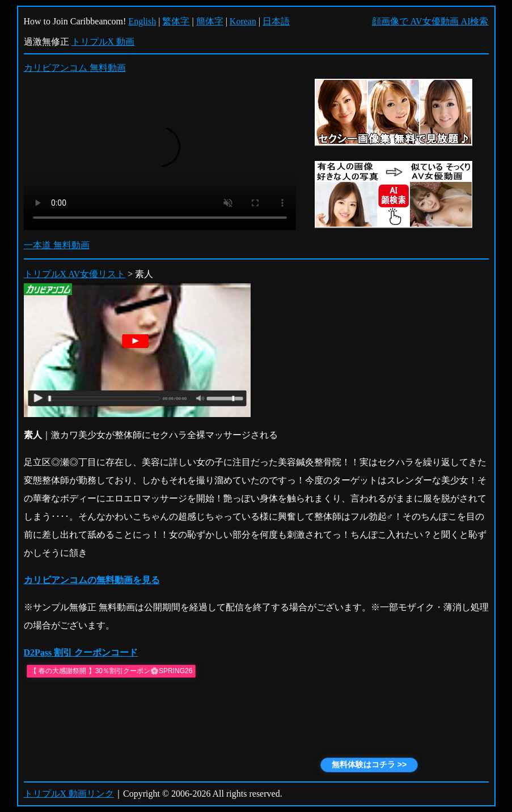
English (142, 21)
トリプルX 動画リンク (69, 794)
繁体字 (176, 21)
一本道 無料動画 (57, 245)
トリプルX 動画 (103, 42)
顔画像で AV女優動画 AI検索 (430, 21)
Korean (243, 21)
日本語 (276, 21)
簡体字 (210, 21)
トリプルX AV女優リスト (75, 274)
